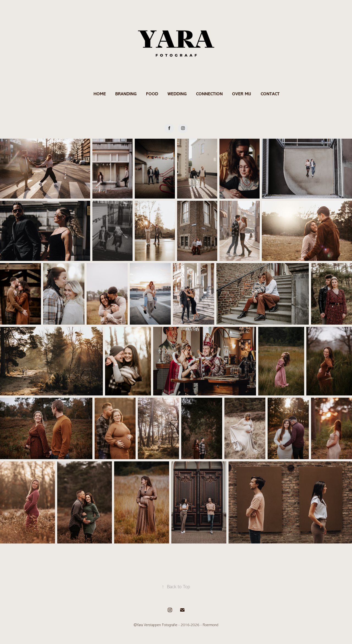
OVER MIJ (242, 94)
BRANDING (126, 94)
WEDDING (177, 94)
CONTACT (270, 94)
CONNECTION (209, 94)
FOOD (152, 94)
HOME (100, 94)
